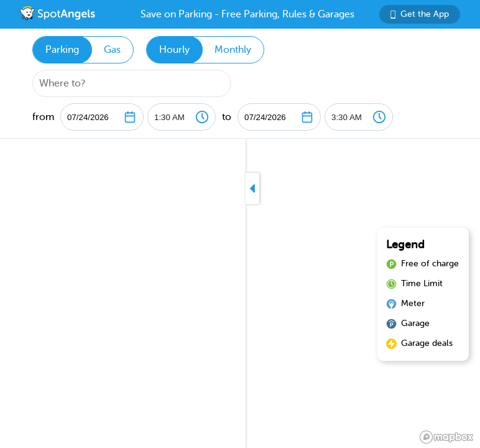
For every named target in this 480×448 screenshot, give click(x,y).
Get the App (420, 14)
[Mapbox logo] (446, 437)
